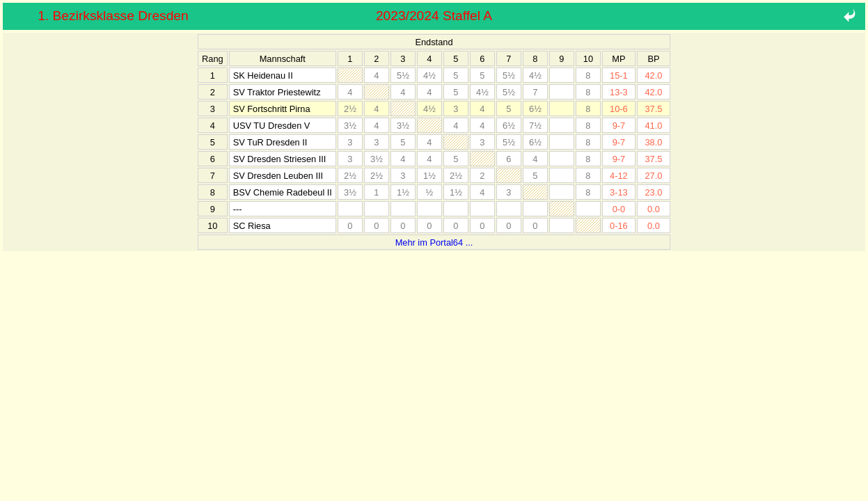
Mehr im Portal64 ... (434, 242)
